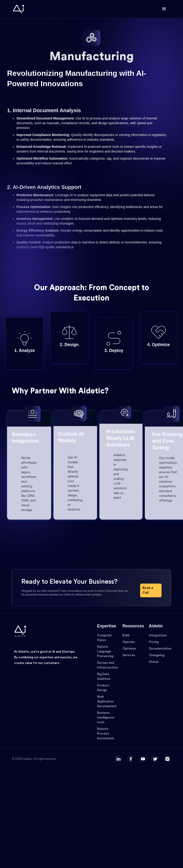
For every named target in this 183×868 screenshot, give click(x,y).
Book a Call (148, 604)
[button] (164, 9)
